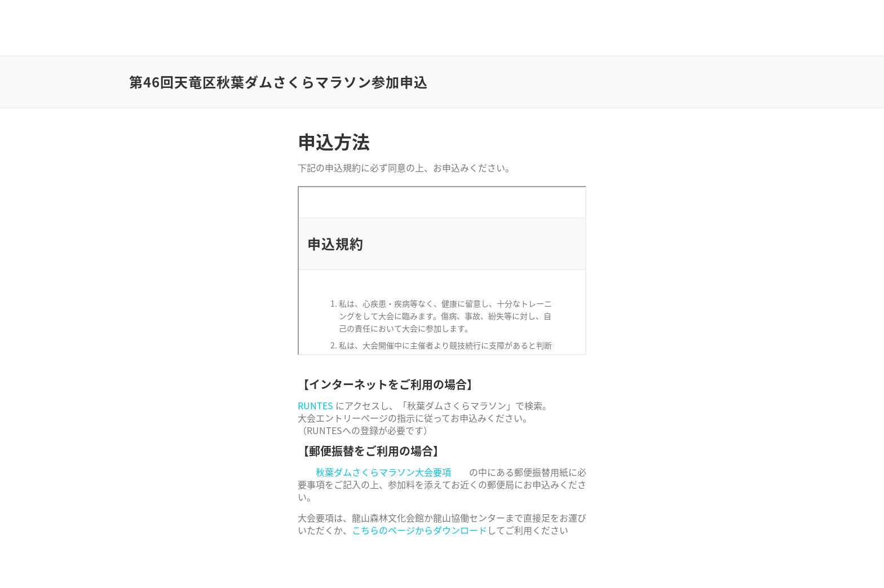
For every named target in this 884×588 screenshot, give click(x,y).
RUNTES (315, 405)
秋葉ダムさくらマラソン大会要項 (383, 472)
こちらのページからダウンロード (419, 530)
